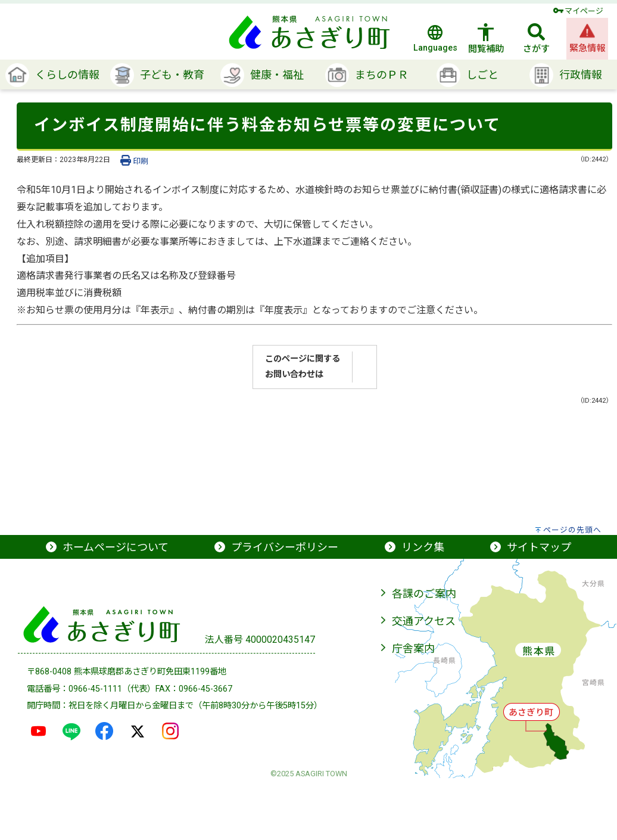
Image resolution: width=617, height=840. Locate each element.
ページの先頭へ (572, 530)
